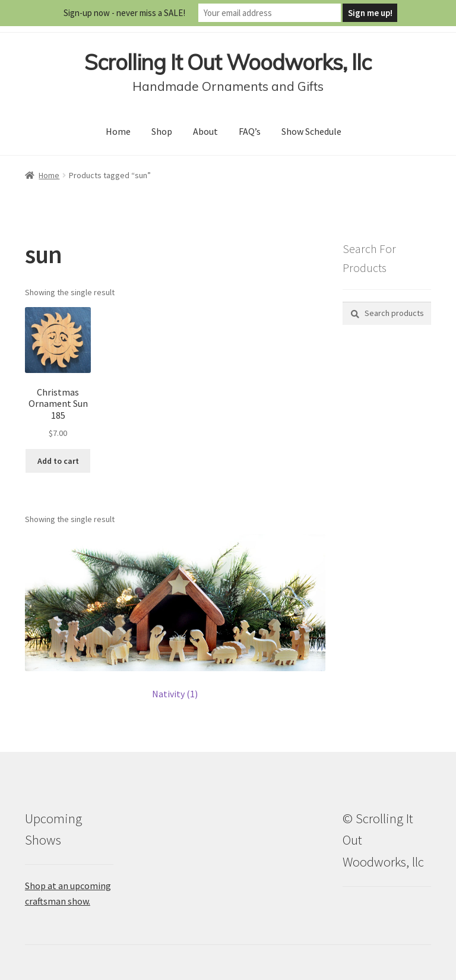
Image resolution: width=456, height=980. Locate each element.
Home (118, 131)
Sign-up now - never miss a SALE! (124, 13)
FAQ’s (250, 131)
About (205, 131)
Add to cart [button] (58, 461)
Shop (162, 131)
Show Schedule (311, 131)
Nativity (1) (175, 694)
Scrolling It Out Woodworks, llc (228, 62)
